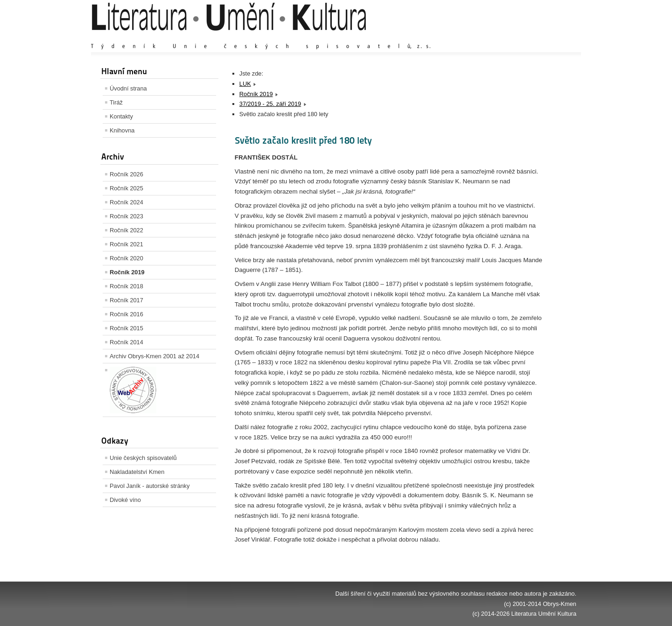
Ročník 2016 (126, 314)
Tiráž (116, 102)
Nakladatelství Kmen (137, 472)
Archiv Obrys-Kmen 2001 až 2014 (154, 356)
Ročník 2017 (126, 300)
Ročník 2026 (126, 174)
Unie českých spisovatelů (143, 458)
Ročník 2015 (126, 328)
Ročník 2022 (126, 230)
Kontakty (121, 116)
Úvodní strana (128, 88)
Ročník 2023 (126, 216)
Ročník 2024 (126, 202)
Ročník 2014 (126, 342)
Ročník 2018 (126, 286)
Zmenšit (548, 37)
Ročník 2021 (126, 244)
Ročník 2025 (126, 188)
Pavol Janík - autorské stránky (150, 486)
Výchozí (521, 37)
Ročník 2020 (126, 258)
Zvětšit (495, 37)
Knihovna (122, 130)
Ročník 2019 (127, 272)
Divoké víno (125, 500)
